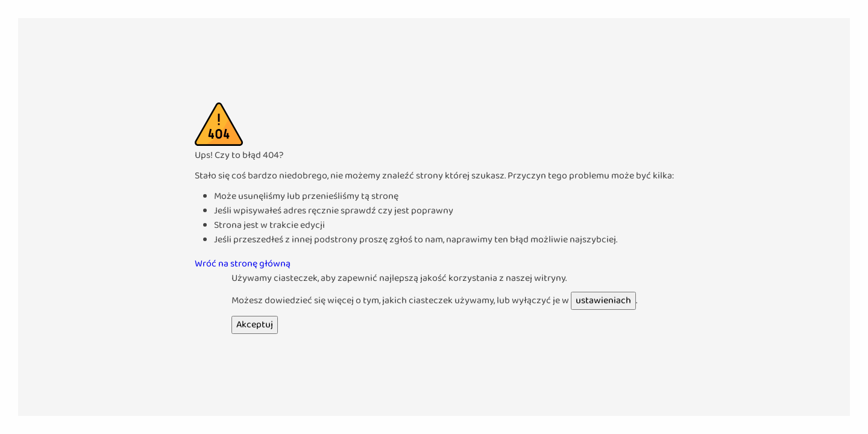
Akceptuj (255, 325)
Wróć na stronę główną (243, 264)
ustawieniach (603, 300)
